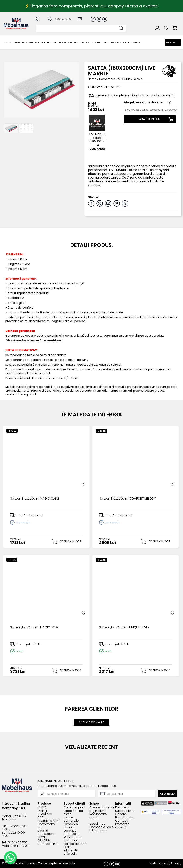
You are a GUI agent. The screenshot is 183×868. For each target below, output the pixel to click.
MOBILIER (124, 79)
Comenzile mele (102, 827)
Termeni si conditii (71, 825)
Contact (121, 820)
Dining (16, 43)
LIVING (7, 43)
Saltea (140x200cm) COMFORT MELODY (129, 499)
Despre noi (123, 807)
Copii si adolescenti (91, 43)
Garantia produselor (72, 832)
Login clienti (98, 810)
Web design (158, 863)
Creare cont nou (102, 807)
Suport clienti (125, 810)
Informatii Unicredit (70, 852)
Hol (76, 43)
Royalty (176, 863)
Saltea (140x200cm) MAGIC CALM (35, 499)
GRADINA (116, 43)
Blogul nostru (125, 817)
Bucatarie (27, 43)
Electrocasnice (131, 43)
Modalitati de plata (73, 812)
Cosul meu (97, 823)
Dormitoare (66, 43)
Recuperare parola (98, 815)
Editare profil (99, 830)
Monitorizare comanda (73, 838)
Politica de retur (75, 843)
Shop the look (173, 43)
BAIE (37, 43)
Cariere (121, 814)
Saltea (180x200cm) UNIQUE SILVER (125, 627)
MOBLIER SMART (49, 43)
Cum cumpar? (74, 807)
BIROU (106, 43)
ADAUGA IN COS (150, 119)
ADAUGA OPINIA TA (91, 722)
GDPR (68, 847)
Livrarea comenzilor (72, 819)
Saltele (137, 79)
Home (92, 79)
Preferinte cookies (122, 825)
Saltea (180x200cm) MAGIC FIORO (36, 627)
